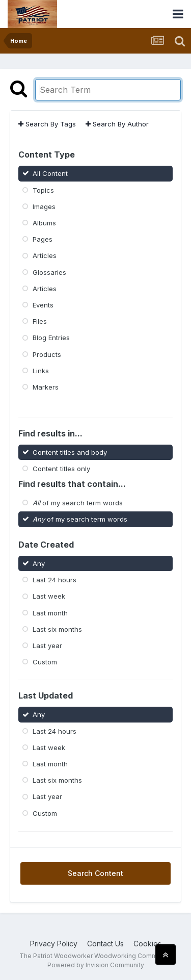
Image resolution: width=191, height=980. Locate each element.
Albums (44, 223)
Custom (45, 662)
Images (44, 207)
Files (40, 321)
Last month (50, 612)
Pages (43, 239)
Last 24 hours (54, 580)
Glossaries (49, 272)
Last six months (57, 629)
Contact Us (105, 944)
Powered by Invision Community (96, 965)
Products (47, 354)
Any (39, 563)
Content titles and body (70, 452)
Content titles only (61, 469)
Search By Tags (47, 124)
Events (43, 305)
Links (41, 371)
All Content (50, 173)
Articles (45, 255)
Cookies (147, 944)
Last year (47, 646)
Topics (43, 190)
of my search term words (78, 503)
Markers (46, 387)
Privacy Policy (54, 944)
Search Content (95, 873)
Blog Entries (51, 338)
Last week (49, 596)
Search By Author (117, 124)
